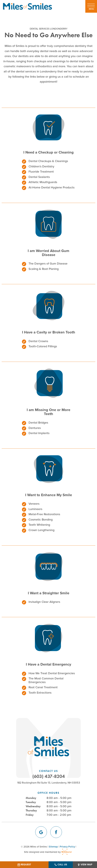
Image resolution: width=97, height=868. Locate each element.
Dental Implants (39, 433)
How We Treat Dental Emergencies (52, 673)
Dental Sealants (39, 177)
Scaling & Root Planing (44, 269)
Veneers (34, 504)
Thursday (31, 810)
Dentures (35, 428)
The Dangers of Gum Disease (48, 264)
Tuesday (31, 802)
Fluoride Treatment (41, 172)
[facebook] (56, 832)
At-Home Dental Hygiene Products (52, 187)
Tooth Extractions (40, 693)
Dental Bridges (38, 423)
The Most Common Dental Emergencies (46, 680)
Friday (30, 815)
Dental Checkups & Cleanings (48, 161)
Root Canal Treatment (43, 687)
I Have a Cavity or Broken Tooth (49, 332)
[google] (41, 832)
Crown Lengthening (41, 530)
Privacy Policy (67, 847)
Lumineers (35, 509)
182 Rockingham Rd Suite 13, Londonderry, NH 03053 (49, 783)
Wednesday (33, 806)
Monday (31, 798)
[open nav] (91, 6)
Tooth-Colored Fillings (43, 346)
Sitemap (53, 847)
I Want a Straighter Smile (49, 593)
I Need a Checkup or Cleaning (48, 152)
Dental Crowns (38, 341)
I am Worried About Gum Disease (48, 253)
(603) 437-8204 (49, 776)
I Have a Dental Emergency (48, 664)
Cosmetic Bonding (41, 520)
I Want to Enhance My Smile (49, 495)
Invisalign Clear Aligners (44, 602)
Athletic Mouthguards (43, 182)
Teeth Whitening (39, 525)
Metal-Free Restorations (44, 514)
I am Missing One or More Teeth (48, 412)
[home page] (27, 6)
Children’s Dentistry (41, 166)
